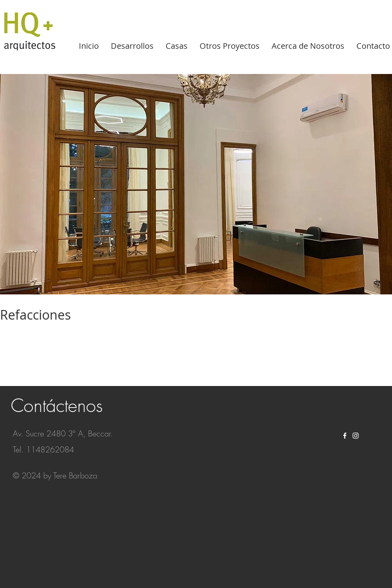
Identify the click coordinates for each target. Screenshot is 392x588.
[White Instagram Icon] (356, 436)
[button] (196, 184)
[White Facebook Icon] (345, 436)
